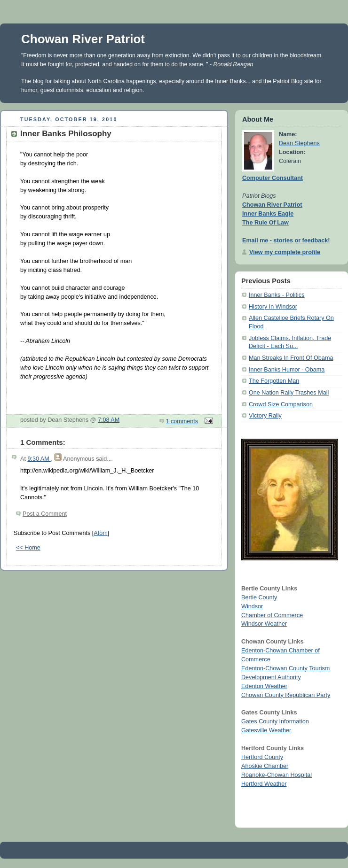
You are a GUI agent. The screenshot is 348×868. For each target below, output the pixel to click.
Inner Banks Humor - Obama (287, 370)
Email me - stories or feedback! (286, 240)
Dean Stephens (299, 143)
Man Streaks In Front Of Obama (291, 358)
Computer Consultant (273, 178)
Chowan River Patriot (83, 39)
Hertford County (262, 757)
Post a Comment (45, 514)
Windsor (252, 606)
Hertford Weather (264, 784)
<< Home (28, 548)
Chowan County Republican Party (286, 695)
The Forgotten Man (274, 381)
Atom (100, 533)
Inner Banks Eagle (268, 214)
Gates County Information (275, 721)
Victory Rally (265, 416)
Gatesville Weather (266, 730)
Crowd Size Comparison (281, 404)
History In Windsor (273, 307)
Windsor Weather (264, 624)
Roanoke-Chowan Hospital (277, 775)
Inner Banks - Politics (277, 295)
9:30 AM (39, 459)
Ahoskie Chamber (265, 766)
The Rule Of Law (265, 223)
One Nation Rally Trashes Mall (289, 393)
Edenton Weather (264, 686)
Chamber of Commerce (272, 615)
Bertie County (259, 597)
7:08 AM (109, 420)
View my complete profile (285, 252)
